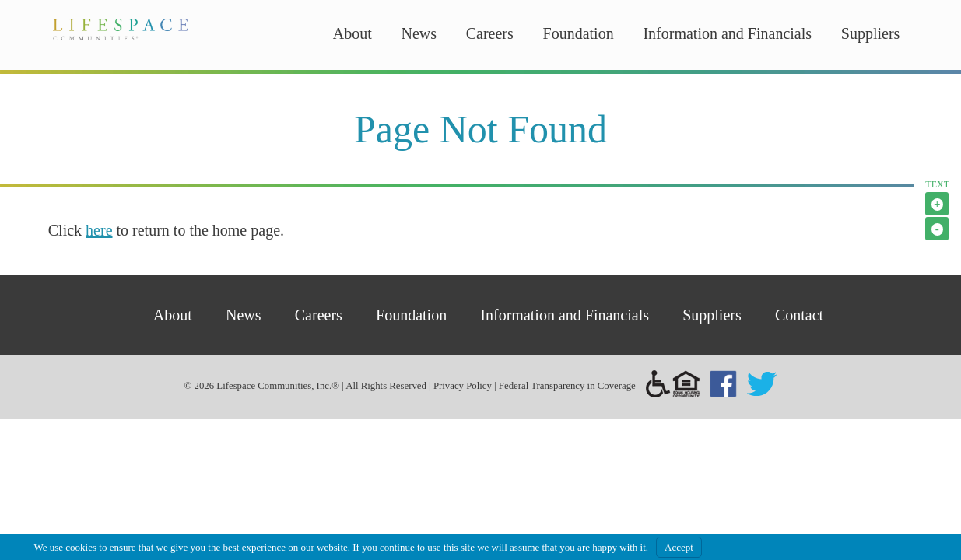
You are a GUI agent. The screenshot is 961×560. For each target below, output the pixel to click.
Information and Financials (727, 33)
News (419, 33)
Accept (679, 547)
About (352, 33)
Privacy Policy (463, 386)
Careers (490, 33)
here (99, 230)
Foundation (579, 33)
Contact (799, 315)
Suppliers (871, 33)
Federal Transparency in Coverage (567, 386)
